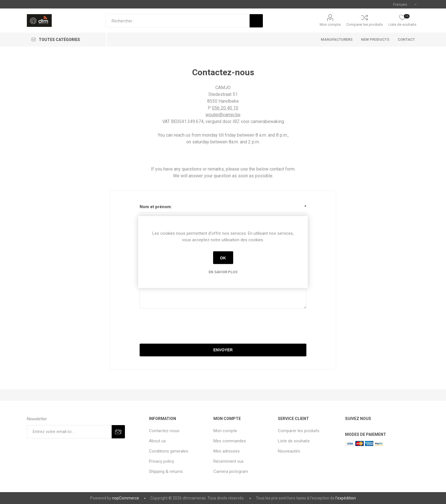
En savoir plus (223, 272)
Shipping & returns (166, 471)
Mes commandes (230, 441)
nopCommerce (126, 498)
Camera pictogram (231, 471)
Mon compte (330, 24)
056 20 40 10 (225, 108)
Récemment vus (229, 461)
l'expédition (346, 498)
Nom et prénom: (156, 207)
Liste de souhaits (294, 441)
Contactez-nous (164, 431)
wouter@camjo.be (223, 115)
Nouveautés (289, 451)
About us (157, 441)
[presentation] (223, 327)
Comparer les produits (364, 24)
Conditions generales (169, 451)
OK (223, 258)
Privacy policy (162, 461)
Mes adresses (227, 451)
